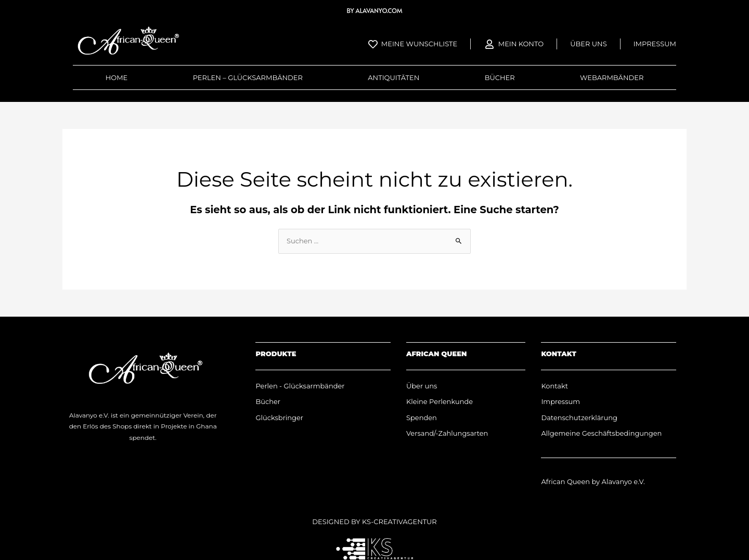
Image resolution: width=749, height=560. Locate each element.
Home (117, 77)
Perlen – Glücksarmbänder (248, 77)
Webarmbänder (612, 77)
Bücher (500, 77)
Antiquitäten (393, 77)
